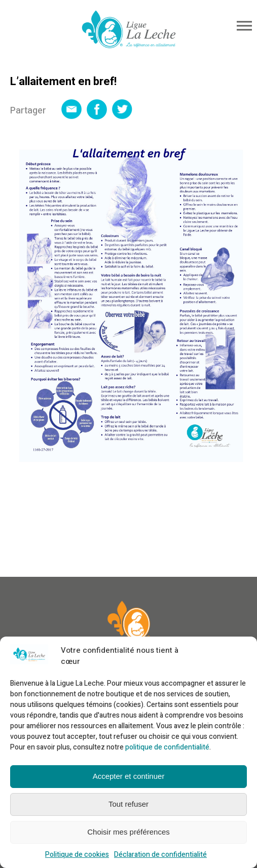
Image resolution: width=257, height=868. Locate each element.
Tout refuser (128, 804)
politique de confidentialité (167, 747)
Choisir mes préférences (128, 832)
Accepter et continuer (129, 776)
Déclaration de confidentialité (160, 855)
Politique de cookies (77, 855)
